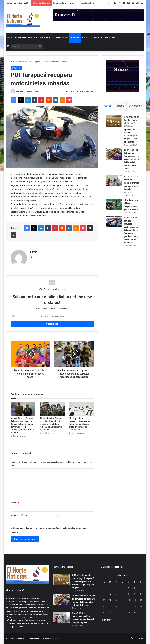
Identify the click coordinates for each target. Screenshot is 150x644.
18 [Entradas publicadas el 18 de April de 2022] (104, 606)
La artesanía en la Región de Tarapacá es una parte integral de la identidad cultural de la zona (132, 159)
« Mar (103, 620)
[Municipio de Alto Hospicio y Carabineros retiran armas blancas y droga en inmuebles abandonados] (81, 409)
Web (56, 515)
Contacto (109, 38)
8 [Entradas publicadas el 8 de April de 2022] (129, 594)
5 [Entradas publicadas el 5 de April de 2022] (110, 594)
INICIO (10, 38)
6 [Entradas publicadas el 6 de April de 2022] (116, 594)
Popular (107, 106)
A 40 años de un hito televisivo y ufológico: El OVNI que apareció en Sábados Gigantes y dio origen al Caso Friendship (132, 129)
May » (110, 620)
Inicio (14, 62)
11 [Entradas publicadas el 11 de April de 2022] (104, 600)
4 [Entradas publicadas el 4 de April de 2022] (104, 594)
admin (18, 92)
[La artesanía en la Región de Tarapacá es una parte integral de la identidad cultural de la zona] (114, 154)
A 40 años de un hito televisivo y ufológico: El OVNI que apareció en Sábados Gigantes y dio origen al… (83, 581)
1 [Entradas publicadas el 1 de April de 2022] (129, 588)
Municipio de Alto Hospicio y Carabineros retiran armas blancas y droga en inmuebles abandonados (80, 424)
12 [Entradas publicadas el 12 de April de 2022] (110, 600)
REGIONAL (33, 38)
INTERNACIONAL (60, 38)
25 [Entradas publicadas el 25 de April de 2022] (104, 612)
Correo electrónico (19, 515)
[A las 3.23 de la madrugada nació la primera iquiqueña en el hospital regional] (114, 181)
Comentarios (135, 106)
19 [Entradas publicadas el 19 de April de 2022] (110, 606)
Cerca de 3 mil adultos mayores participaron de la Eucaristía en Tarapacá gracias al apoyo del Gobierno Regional (132, 230)
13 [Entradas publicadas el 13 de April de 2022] (116, 600)
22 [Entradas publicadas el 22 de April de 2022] (129, 606)
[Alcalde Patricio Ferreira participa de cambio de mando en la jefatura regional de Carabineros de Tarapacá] (52, 409)
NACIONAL (45, 38)
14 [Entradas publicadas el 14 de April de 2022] (123, 600)
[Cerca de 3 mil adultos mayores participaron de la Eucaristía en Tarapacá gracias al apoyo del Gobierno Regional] (114, 222)
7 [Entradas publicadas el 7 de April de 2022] (123, 594)
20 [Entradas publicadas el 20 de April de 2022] (116, 606)
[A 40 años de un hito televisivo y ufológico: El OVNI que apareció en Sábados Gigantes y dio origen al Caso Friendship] (114, 121)
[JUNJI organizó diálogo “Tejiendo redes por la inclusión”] (114, 204)
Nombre (15, 503)
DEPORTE (97, 38)
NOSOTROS (21, 38)
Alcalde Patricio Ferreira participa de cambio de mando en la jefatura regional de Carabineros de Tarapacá (51, 424)
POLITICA (86, 38)
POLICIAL (75, 38)
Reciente (120, 106)
